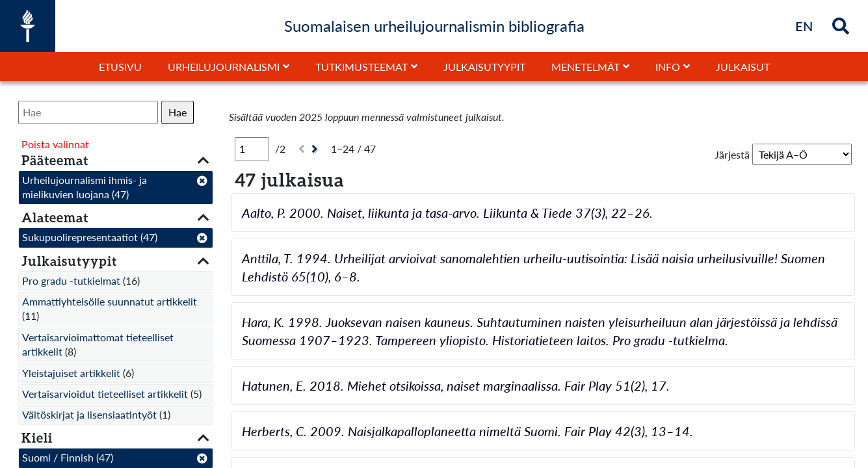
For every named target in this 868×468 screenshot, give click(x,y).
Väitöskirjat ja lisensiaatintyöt (89, 414)
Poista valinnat (55, 144)
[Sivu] (252, 149)
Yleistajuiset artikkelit (71, 373)
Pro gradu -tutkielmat (71, 280)
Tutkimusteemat (362, 67)
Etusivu (120, 67)
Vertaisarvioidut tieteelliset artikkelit (105, 394)
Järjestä (732, 154)
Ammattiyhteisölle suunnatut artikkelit (110, 301)
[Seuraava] (316, 149)
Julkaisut (743, 67)
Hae (178, 112)
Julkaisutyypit (484, 67)
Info (668, 67)
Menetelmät (585, 67)
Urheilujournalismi (224, 67)
